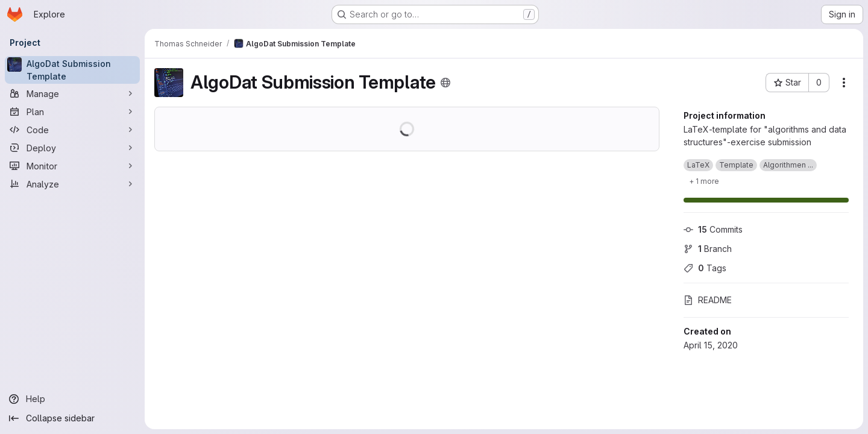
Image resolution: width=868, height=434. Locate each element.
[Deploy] (72, 148)
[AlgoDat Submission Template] (72, 70)
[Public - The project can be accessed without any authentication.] (445, 83)
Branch (708, 249)
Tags (705, 268)
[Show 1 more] (704, 181)
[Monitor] (72, 166)
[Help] (72, 399)
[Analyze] (72, 184)
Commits (713, 229)
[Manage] (72, 93)
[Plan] (72, 112)
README (708, 300)
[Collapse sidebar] (72, 418)
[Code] (72, 130)
